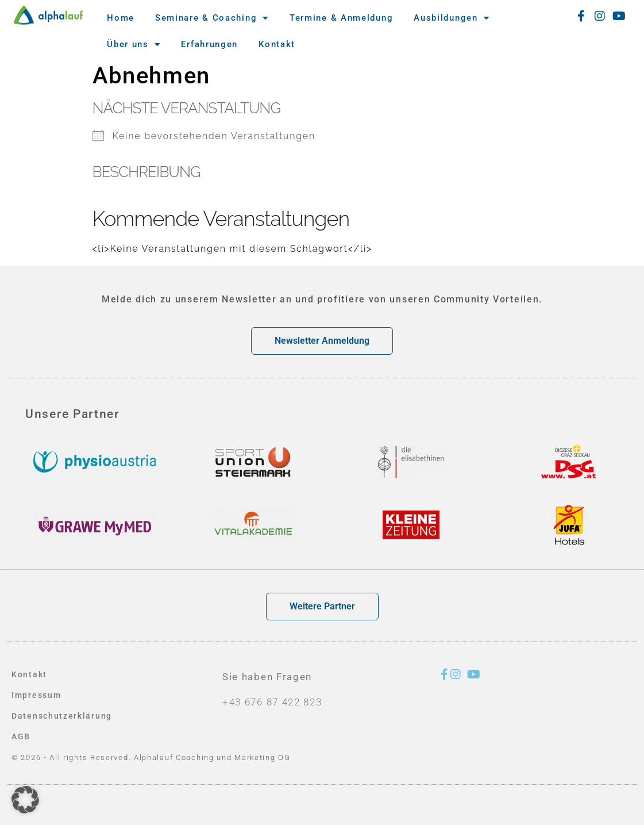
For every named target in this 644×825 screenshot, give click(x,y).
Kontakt (277, 44)
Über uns (134, 45)
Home (121, 18)
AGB (21, 736)
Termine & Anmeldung (341, 18)
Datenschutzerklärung (63, 716)
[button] (25, 800)
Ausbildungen (452, 18)
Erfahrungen (209, 44)
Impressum (37, 695)
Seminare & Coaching (212, 18)
